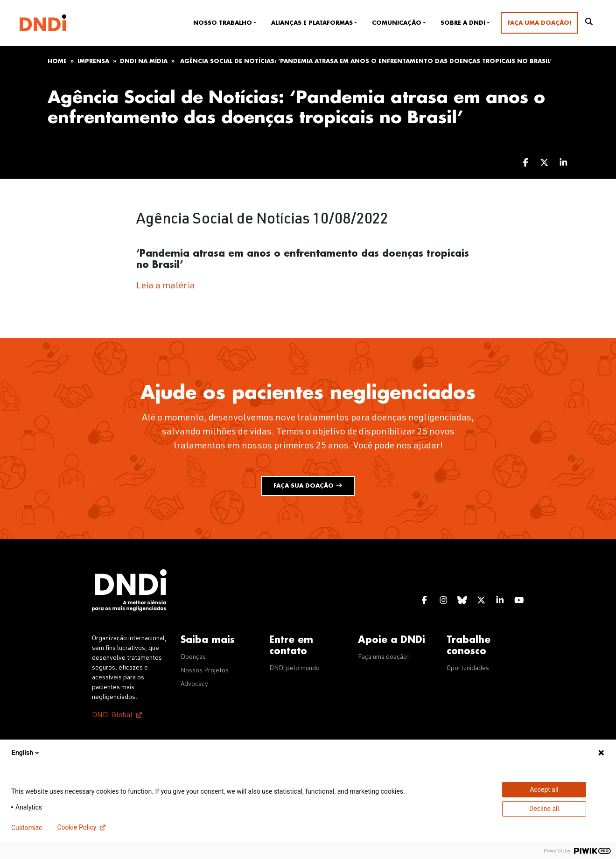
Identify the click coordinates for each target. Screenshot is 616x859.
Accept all (544, 789)
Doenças (193, 657)
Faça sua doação (308, 485)
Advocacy (194, 684)
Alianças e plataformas (312, 23)
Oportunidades (468, 669)
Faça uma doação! (539, 23)
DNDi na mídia (144, 61)
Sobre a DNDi (463, 23)
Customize (27, 828)
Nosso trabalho (223, 23)
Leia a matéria (166, 286)
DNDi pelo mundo (294, 669)
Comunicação (397, 23)
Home (57, 61)
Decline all (544, 809)
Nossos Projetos (205, 671)
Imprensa (93, 61)
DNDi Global (112, 716)
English (26, 753)
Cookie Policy (77, 827)
